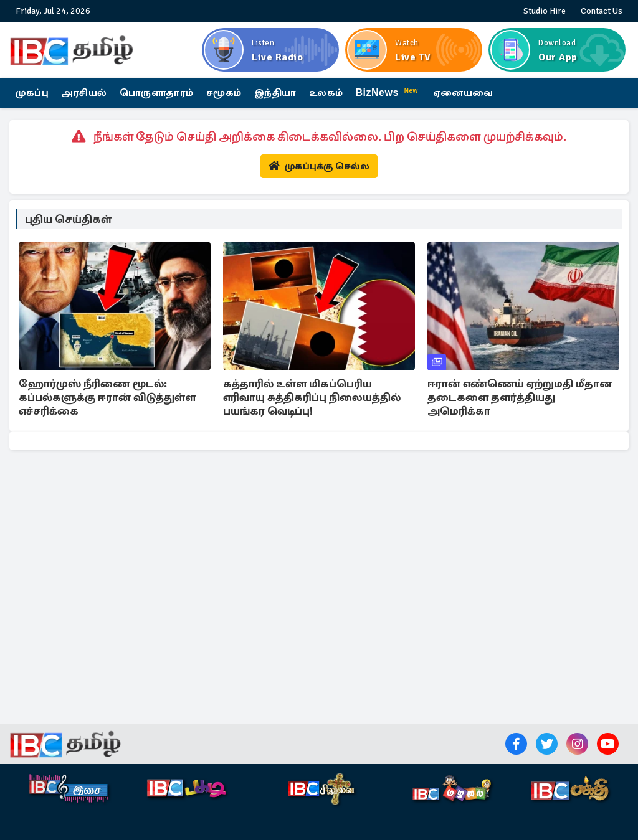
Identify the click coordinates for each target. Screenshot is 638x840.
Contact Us (602, 11)
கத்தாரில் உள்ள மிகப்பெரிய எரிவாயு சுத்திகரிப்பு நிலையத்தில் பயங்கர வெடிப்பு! (312, 397)
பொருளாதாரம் (157, 92)
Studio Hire (545, 11)
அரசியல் (84, 92)
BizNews (388, 92)
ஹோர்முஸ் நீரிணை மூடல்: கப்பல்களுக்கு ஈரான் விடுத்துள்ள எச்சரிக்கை (107, 397)
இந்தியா (275, 92)
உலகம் (326, 92)
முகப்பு (32, 92)
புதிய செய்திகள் (68, 219)
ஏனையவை (463, 92)
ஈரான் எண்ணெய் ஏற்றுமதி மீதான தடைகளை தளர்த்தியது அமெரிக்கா (520, 397)
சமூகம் (224, 92)
